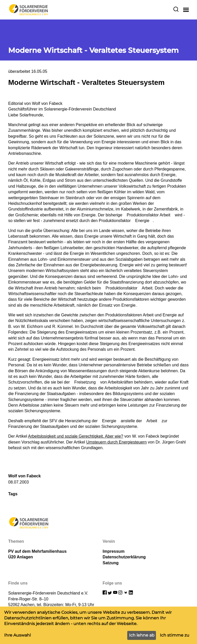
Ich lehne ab (142, 635)
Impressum (114, 551)
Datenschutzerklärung (124, 557)
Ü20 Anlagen (21, 557)
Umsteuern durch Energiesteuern (116, 442)
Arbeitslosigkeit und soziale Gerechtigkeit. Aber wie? (76, 436)
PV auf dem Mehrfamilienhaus (37, 551)
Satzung (111, 563)
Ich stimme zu (175, 635)
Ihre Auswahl (17, 635)
